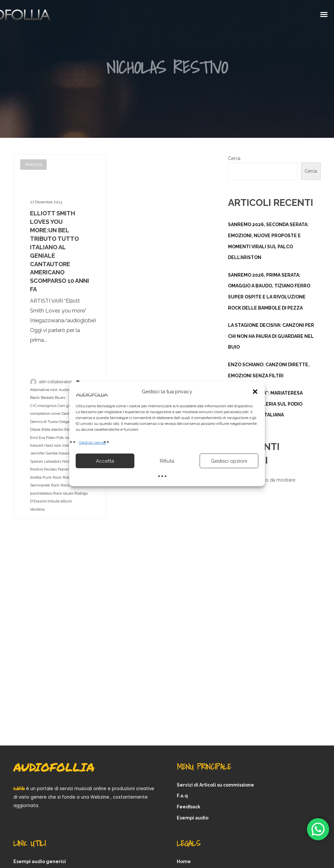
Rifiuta (167, 461)
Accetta (105, 461)
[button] (255, 392)
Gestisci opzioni (229, 461)
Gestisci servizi (92, 442)
